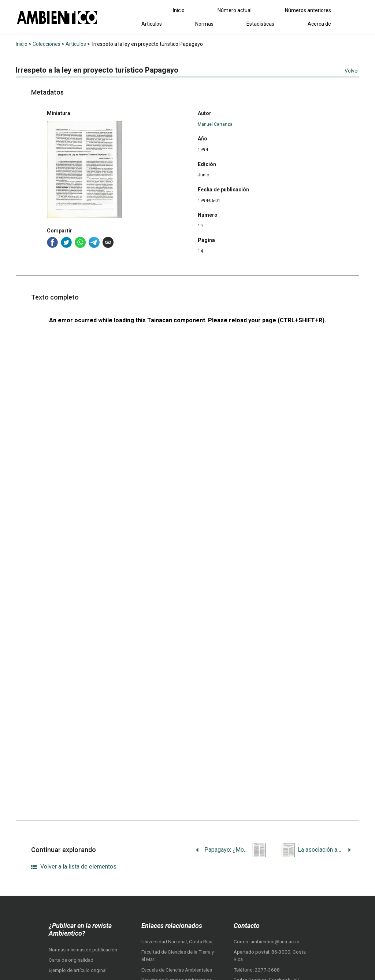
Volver (352, 71)
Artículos (152, 24)
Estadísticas (260, 24)
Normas (204, 24)
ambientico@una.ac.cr (275, 942)
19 (200, 226)
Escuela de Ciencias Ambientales (177, 970)
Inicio (179, 10)
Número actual (235, 10)
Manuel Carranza (215, 124)
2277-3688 (267, 970)
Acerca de (319, 24)
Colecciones (47, 44)
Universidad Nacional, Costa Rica (177, 942)
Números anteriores (308, 10)
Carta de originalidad (71, 960)
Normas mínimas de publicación (83, 950)
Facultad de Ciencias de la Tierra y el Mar (178, 956)
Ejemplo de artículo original (78, 970)
